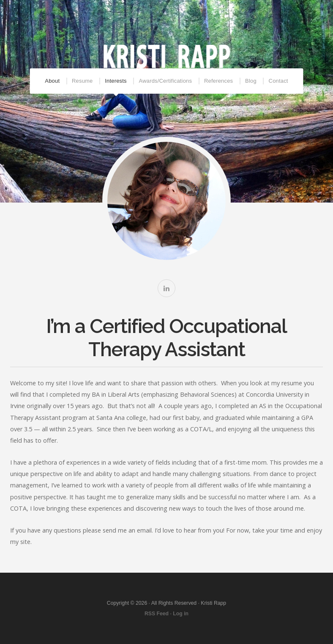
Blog (251, 81)
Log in (181, 614)
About (52, 81)
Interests (116, 81)
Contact (278, 81)
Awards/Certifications (166, 81)
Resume (82, 81)
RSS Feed (157, 614)
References (218, 81)
